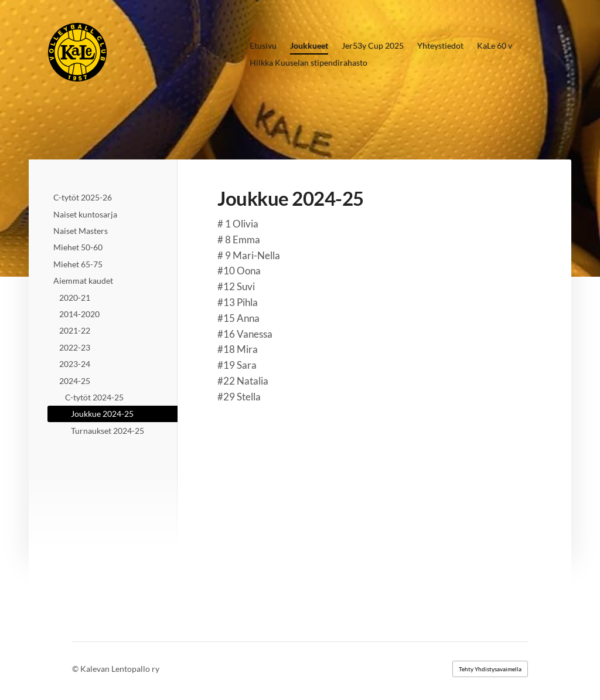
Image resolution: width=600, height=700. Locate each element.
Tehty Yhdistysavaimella (490, 669)
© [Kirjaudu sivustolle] (76, 669)
